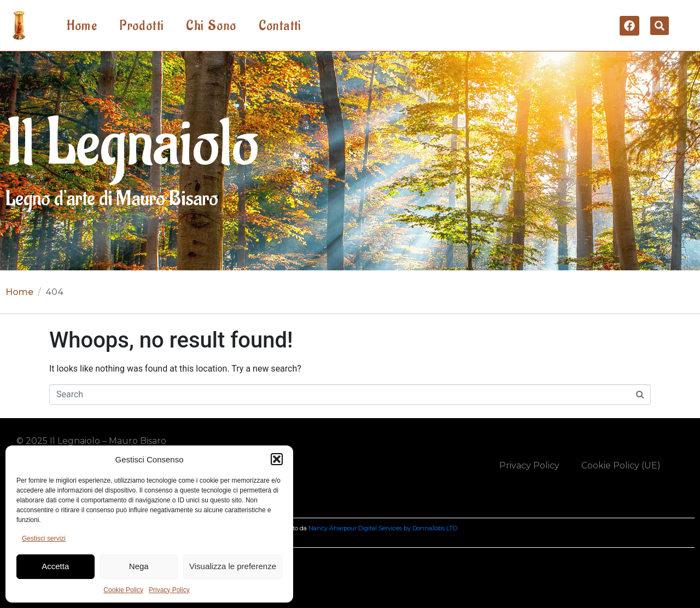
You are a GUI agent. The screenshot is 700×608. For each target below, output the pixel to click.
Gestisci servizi (44, 538)
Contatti (280, 26)
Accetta (55, 566)
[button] (277, 459)
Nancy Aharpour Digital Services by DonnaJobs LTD (383, 528)
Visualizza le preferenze (233, 566)
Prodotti (142, 26)
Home (82, 26)
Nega (139, 566)
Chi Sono (211, 26)
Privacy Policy (169, 590)
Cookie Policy (123, 590)
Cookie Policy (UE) (621, 465)
